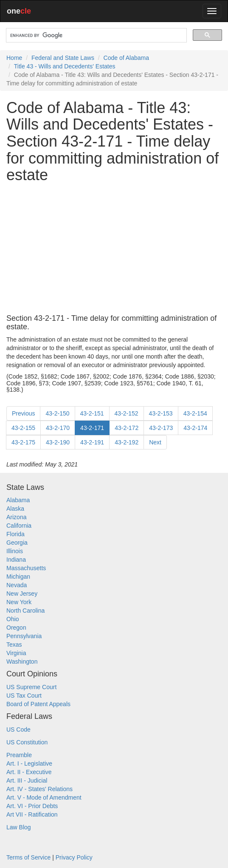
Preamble (19, 755)
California (19, 526)
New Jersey (22, 594)
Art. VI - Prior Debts (32, 806)
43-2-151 (92, 413)
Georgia (17, 543)
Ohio (13, 619)
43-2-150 (57, 413)
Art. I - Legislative (29, 763)
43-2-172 (127, 428)
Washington (22, 662)
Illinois (15, 551)
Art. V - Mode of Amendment (44, 797)
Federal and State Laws (63, 58)
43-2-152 (127, 413)
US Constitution (27, 742)
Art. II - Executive (29, 772)
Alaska (15, 509)
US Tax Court (24, 696)
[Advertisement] (114, 249)
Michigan (18, 577)
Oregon (16, 628)
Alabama (18, 500)
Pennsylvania (24, 636)
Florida (15, 534)
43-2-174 (195, 428)
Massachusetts (26, 568)
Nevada (17, 585)
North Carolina (25, 611)
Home (14, 58)
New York (19, 602)
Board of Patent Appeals (38, 704)
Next (155, 442)
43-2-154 (195, 413)
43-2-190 (58, 442)
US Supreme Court (31, 687)
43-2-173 (161, 428)
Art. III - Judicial (27, 780)
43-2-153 (161, 413)
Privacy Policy (74, 857)
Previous (23, 413)
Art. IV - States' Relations (39, 789)
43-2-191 (92, 442)
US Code (18, 729)
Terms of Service (28, 857)
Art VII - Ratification (32, 814)
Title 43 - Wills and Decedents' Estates (65, 66)
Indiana (16, 560)
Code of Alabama (126, 58)
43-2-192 (127, 442)
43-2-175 (23, 442)
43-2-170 (58, 428)
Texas (14, 645)
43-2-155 (23, 428)
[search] (96, 35)
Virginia (16, 653)
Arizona (16, 517)
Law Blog (19, 827)
